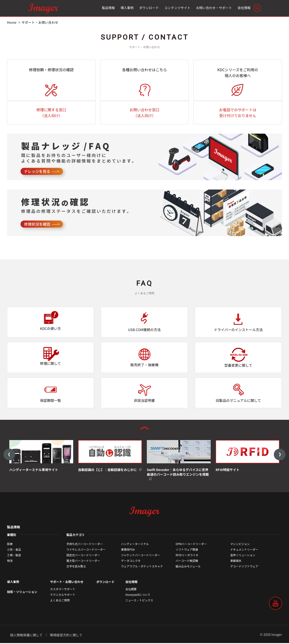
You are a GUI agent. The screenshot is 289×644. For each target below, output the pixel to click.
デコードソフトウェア (244, 567)
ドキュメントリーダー (244, 550)
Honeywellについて (138, 596)
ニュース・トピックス (139, 601)
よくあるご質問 (60, 601)
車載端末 (236, 561)
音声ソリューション (243, 556)
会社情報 (131, 583)
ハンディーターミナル (135, 545)
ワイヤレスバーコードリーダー (86, 550)
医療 (10, 545)
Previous (9, 455)
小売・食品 (14, 550)
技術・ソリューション (22, 593)
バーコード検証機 (187, 561)
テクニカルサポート (63, 596)
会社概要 (131, 590)
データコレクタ (131, 561)
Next (280, 455)
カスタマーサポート (63, 590)
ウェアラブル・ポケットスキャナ (142, 567)
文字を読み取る (76, 567)
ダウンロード (105, 583)
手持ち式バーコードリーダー (85, 545)
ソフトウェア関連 (187, 550)
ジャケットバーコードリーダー (140, 556)
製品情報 (14, 528)
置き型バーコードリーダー (83, 561)
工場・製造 (14, 556)
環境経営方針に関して (66, 636)
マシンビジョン (240, 545)
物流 (10, 561)
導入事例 (13, 583)
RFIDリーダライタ (187, 556)
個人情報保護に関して (26, 636)
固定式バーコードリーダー (83, 556)
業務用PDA (128, 550)
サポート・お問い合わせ (67, 583)
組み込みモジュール (188, 567)
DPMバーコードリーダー (191, 545)
